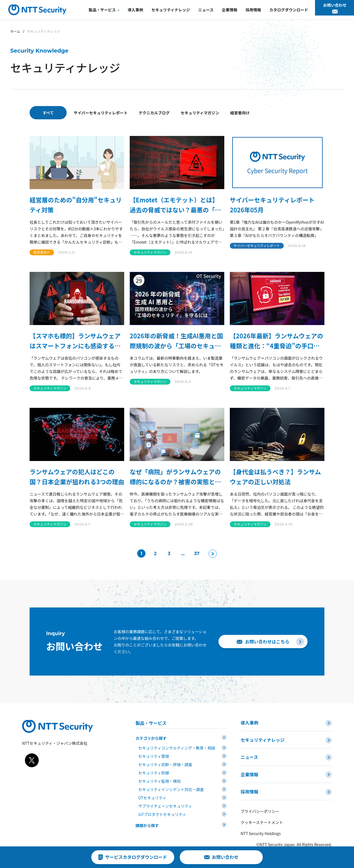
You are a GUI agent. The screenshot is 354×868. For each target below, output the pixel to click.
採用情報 (249, 781)
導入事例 (249, 723)
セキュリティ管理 (154, 754)
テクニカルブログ (181, 113)
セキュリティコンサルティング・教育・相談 (177, 745)
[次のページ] (214, 553)
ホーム (15, 31)
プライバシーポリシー (260, 799)
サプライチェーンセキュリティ (165, 803)
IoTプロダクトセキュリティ (162, 812)
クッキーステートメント (262, 810)
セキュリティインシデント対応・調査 (171, 787)
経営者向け (302, 113)
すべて (48, 113)
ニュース (249, 752)
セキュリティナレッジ (263, 737)
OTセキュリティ (152, 795)
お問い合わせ (335, 9)
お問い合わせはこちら (269, 642)
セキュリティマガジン (244, 113)
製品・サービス (151, 723)
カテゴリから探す (151, 736)
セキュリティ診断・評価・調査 (165, 762)
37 (195, 554)
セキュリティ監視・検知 (159, 779)
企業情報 (249, 767)
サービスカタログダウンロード (136, 857)
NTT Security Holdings (261, 821)
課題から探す (147, 823)
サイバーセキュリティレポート (109, 113)
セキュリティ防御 (154, 770)
